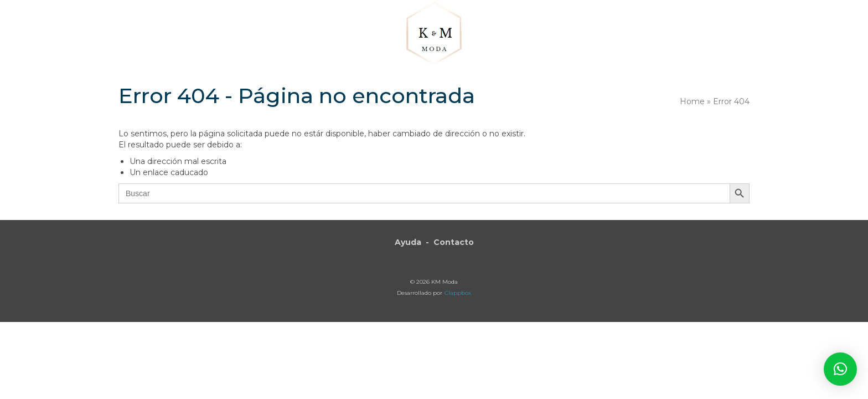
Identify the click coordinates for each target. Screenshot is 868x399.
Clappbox (458, 293)
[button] (686, 34)
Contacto (454, 242)
